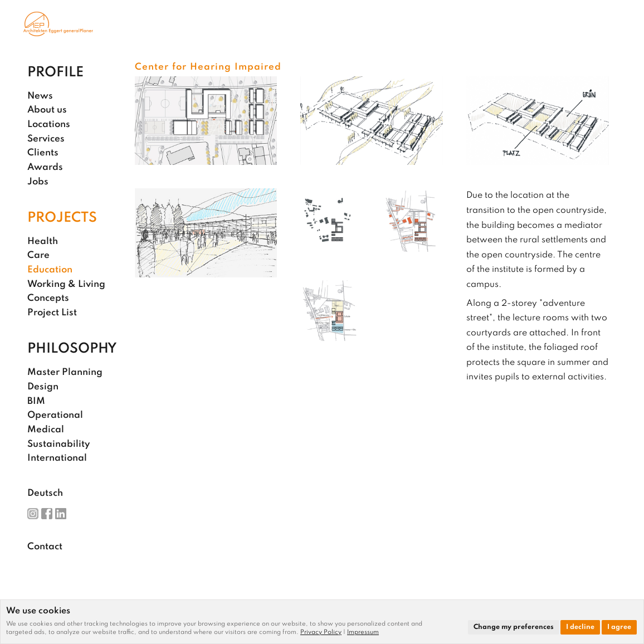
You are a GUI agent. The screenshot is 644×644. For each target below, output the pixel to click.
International (57, 458)
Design (43, 387)
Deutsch (45, 493)
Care (38, 255)
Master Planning (65, 372)
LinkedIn (61, 514)
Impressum (363, 632)
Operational (55, 415)
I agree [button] (619, 627)
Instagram (33, 514)
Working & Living (66, 284)
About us (47, 110)
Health (43, 241)
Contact (45, 547)
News (40, 96)
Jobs (38, 182)
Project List (52, 313)
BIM (36, 401)
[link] (324, 632)
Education (50, 270)
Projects (62, 218)
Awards (45, 167)
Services (46, 139)
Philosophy (72, 349)
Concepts (48, 298)
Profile (55, 73)
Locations (49, 125)
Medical (46, 430)
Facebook (47, 514)
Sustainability (58, 444)
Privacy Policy (321, 632)
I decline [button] (580, 627)
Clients (43, 153)
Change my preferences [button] (514, 627)
